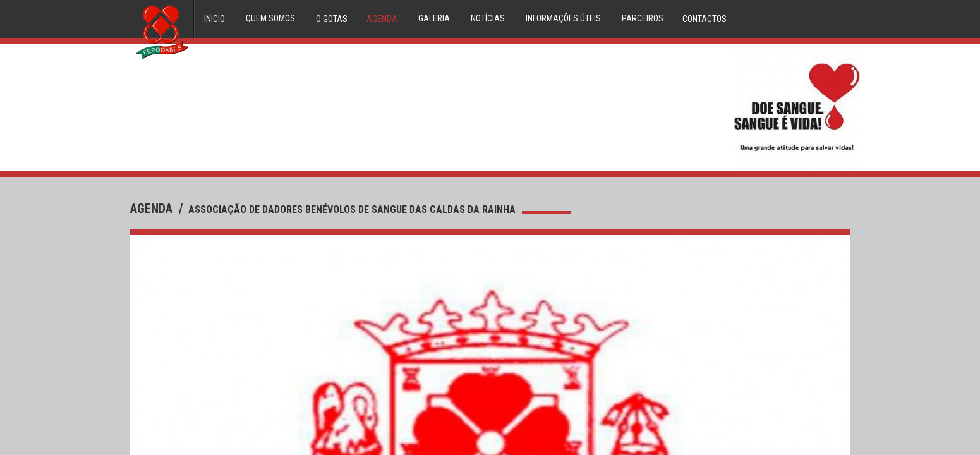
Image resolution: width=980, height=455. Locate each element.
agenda (153, 209)
